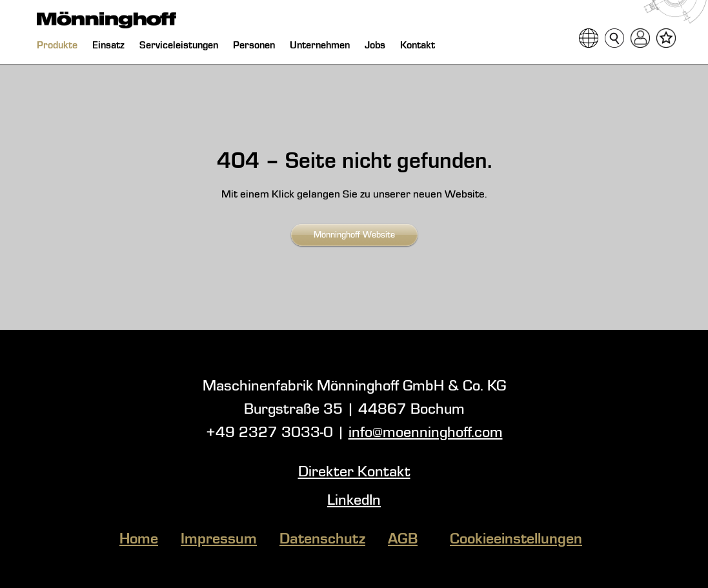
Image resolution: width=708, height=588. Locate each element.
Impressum (219, 540)
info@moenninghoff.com (426, 433)
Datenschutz (322, 540)
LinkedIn (354, 501)
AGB (403, 540)
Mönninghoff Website (354, 235)
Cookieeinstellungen (516, 540)
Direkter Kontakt (354, 472)
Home (139, 540)
